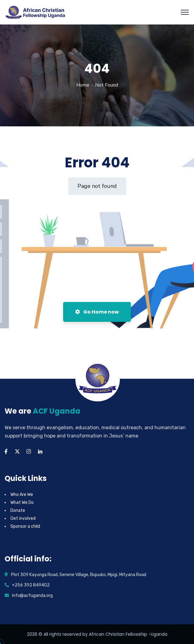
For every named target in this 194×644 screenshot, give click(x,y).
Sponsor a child (25, 526)
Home (83, 85)
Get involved (23, 518)
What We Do (22, 503)
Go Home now (97, 312)
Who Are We (22, 495)
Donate (18, 510)
